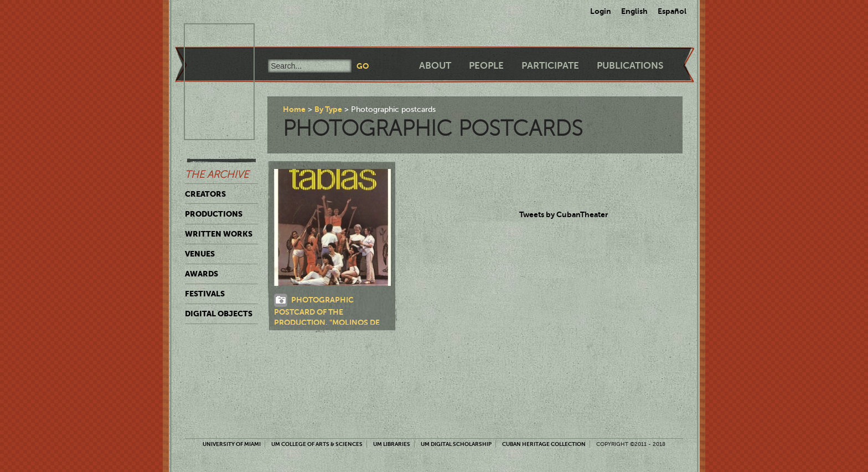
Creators (205, 194)
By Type (328, 109)
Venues (200, 254)
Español (672, 11)
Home (294, 109)
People (486, 66)
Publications (630, 66)
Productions (214, 214)
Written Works (219, 234)
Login (601, 11)
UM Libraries (392, 444)
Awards (201, 274)
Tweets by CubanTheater (564, 214)
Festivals (205, 294)
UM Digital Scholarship (456, 444)
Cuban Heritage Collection (544, 444)
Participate (550, 66)
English (634, 11)
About (435, 66)
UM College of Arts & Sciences (317, 444)
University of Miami (232, 444)
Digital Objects (219, 314)
